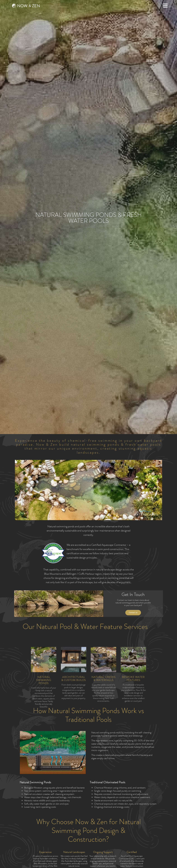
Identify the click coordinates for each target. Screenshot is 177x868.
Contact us (133, 613)
